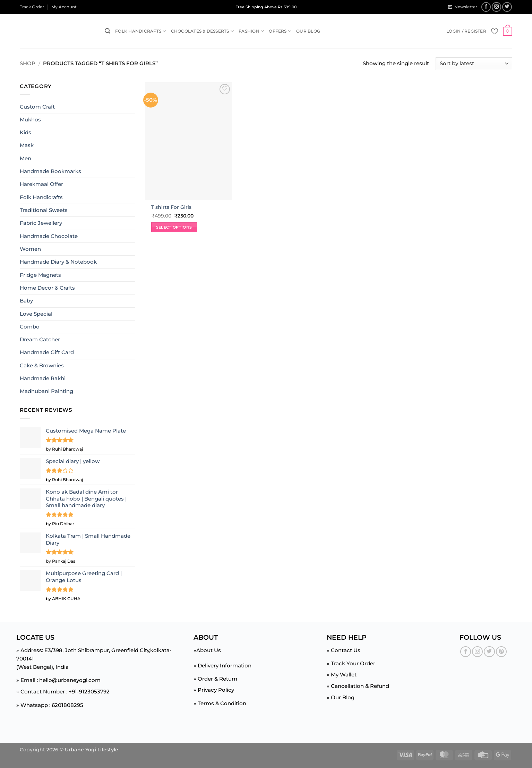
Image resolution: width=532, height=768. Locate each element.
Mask (27, 145)
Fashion (251, 31)
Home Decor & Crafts (47, 288)
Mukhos (30, 120)
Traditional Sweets (44, 210)
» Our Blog (341, 697)
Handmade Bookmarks (50, 171)
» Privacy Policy (214, 690)
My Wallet (344, 675)
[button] (462, 7)
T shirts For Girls (171, 207)
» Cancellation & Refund (358, 686)
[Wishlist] (495, 31)
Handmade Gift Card (47, 352)
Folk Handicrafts (140, 31)
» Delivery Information (222, 665)
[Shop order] (474, 64)
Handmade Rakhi (43, 378)
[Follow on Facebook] (486, 7)
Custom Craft (37, 106)
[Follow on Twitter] (507, 7)
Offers (280, 31)
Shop (28, 63)
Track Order (32, 7)
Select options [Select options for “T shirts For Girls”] (174, 227)
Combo (30, 327)
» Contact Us (344, 650)
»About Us (207, 650)
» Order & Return (215, 679)
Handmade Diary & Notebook (58, 262)
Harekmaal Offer (41, 184)
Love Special (36, 313)
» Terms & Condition (220, 703)
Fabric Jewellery (41, 223)
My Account (64, 7)
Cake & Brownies (42, 365)
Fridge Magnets (40, 275)
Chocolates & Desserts (203, 31)
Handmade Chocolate (49, 236)
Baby (26, 301)
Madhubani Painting (46, 391)
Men (25, 158)
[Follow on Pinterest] (501, 652)
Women (30, 249)
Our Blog (308, 31)
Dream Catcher (40, 339)
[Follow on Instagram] (497, 7)
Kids (25, 132)
